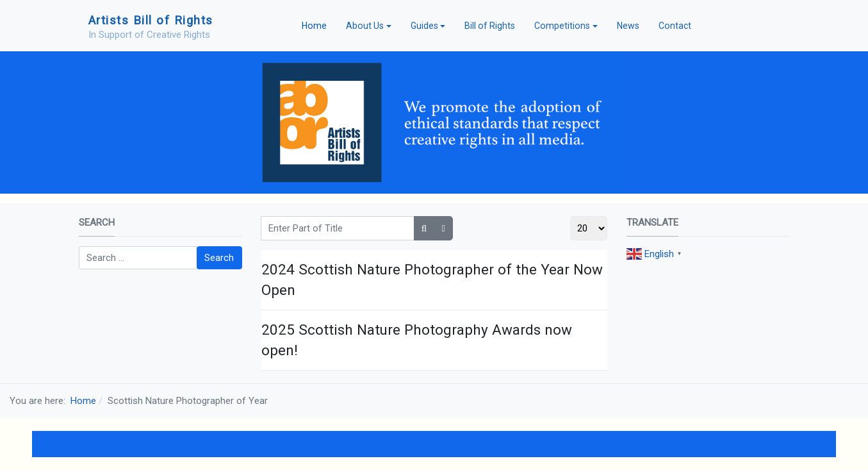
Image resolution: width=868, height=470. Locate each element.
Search (219, 258)
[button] (369, 26)
